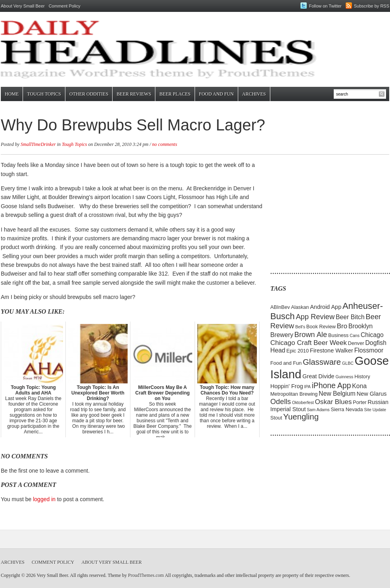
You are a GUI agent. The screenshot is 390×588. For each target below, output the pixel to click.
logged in (44, 499)
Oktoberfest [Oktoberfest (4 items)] (303, 402)
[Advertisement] (320, 210)
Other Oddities (89, 94)
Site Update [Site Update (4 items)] (375, 410)
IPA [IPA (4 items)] (307, 387)
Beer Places (175, 94)
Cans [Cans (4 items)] (355, 335)
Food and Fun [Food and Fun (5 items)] (286, 363)
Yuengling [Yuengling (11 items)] (301, 417)
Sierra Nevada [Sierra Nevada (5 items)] (347, 409)
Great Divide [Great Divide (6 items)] (318, 376)
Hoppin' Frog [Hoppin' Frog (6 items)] (287, 386)
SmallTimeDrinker (38, 144)
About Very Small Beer (23, 6)
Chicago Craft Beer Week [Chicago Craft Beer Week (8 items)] (309, 343)
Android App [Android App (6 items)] (326, 307)
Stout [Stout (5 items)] (276, 418)
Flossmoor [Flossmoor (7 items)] (369, 350)
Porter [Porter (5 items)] (360, 402)
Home (12, 94)
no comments (165, 144)
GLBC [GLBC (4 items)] (348, 363)
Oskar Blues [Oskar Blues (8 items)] (334, 402)
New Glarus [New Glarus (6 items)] (372, 394)
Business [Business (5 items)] (338, 335)
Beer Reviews (134, 94)
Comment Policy (65, 6)
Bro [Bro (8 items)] (342, 326)
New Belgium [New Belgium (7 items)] (337, 394)
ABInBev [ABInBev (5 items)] (280, 307)
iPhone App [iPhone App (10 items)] (332, 385)
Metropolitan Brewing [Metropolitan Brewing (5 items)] (294, 394)
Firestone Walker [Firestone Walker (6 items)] (332, 351)
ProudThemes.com (146, 575)
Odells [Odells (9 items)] (281, 401)
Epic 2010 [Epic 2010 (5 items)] (297, 351)
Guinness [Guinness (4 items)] (344, 377)
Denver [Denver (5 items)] (356, 343)
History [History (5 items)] (362, 376)
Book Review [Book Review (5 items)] (321, 327)
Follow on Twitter (325, 6)
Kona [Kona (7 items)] (359, 386)
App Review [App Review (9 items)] (315, 317)
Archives (254, 94)
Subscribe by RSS (372, 6)
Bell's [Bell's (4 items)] (300, 327)
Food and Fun (216, 94)
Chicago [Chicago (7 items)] (372, 335)
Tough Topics (44, 94)
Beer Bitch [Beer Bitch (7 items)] (350, 317)
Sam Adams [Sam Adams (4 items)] (318, 410)
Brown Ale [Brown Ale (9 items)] (311, 334)
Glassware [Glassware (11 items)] (322, 362)
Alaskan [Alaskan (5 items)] (300, 307)
